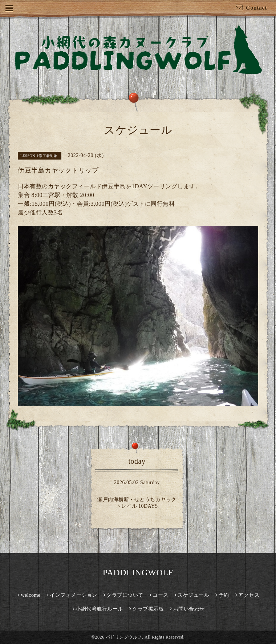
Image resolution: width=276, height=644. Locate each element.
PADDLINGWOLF (138, 572)
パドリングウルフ (124, 637)
